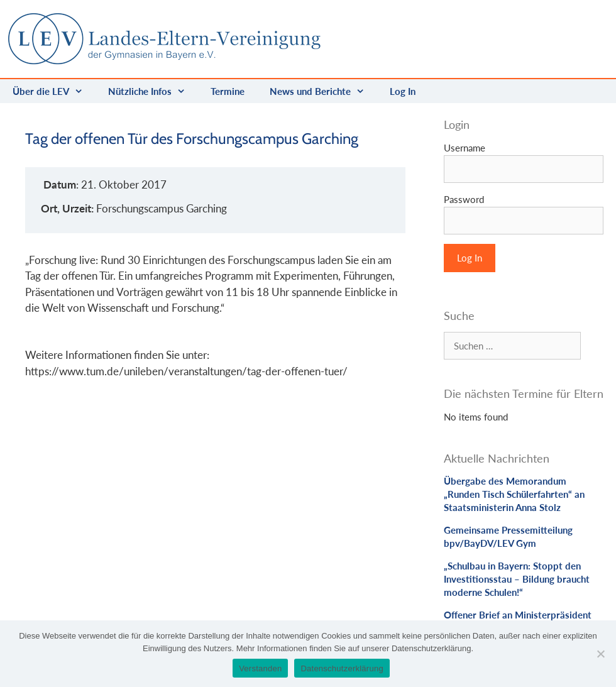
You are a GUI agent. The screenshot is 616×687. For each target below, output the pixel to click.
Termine (228, 91)
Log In (403, 91)
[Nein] (600, 654)
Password (464, 199)
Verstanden (260, 668)
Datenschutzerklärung (342, 668)
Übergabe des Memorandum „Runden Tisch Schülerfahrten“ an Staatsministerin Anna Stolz (514, 494)
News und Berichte (323, 91)
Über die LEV (54, 91)
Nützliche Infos (153, 91)
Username (465, 148)
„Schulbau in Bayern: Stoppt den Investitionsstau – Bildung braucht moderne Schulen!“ (517, 579)
